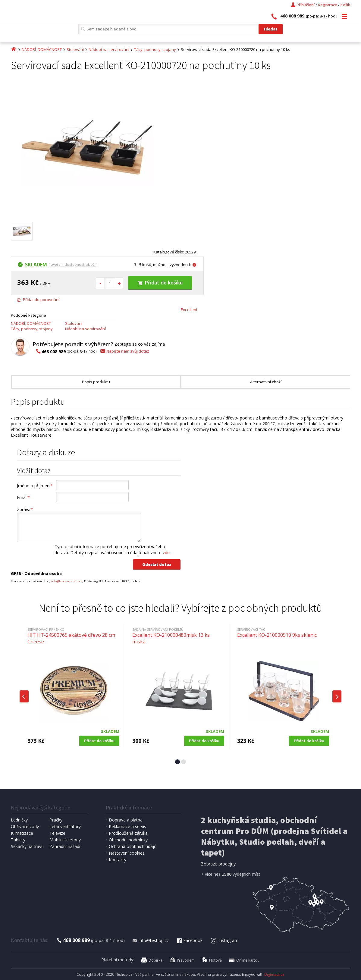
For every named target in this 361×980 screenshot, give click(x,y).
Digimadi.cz (274, 974)
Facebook (189, 940)
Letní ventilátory (65, 826)
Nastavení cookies (127, 853)
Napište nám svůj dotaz (124, 351)
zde (166, 553)
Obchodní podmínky (128, 840)
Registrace (328, 5)
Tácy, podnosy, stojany (155, 49)
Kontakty (118, 860)
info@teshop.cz (150, 940)
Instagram (224, 940)
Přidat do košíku (160, 283)
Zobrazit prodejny (218, 864)
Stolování (75, 49)
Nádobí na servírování (109, 49)
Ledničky (19, 820)
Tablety (18, 840)
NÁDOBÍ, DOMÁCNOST (42, 49)
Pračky (56, 820)
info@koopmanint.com (67, 581)
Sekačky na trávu (27, 846)
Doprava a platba (126, 820)
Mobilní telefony (65, 840)
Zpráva (25, 509)
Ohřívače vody (25, 826)
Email (23, 497)
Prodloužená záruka (128, 833)
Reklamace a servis (127, 826)
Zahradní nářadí (65, 846)
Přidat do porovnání (38, 300)
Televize (57, 833)
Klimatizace (22, 833)
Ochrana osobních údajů (133, 846)
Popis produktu (96, 382)
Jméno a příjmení (35, 486)
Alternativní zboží (266, 382)
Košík (345, 5)
